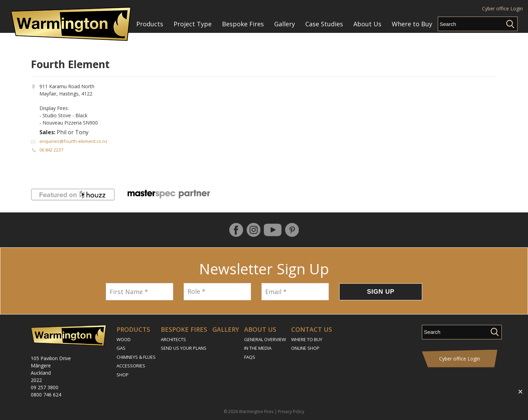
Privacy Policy (291, 412)
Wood (124, 339)
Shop (123, 375)
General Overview (265, 339)
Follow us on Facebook (236, 230)
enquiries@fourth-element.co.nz (73, 141)
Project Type (193, 24)
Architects (173, 339)
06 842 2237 (51, 150)
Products (150, 24)
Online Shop (305, 348)
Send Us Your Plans (184, 348)
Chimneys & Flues (136, 357)
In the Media (258, 348)
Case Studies (324, 24)
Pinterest (292, 230)
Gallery (285, 24)
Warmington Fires (256, 412)
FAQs (250, 357)
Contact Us (312, 329)
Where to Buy (412, 24)
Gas (121, 348)
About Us (367, 24)
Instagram (253, 230)
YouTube (273, 230)
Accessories (131, 366)
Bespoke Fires (243, 24)
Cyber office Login (502, 9)
